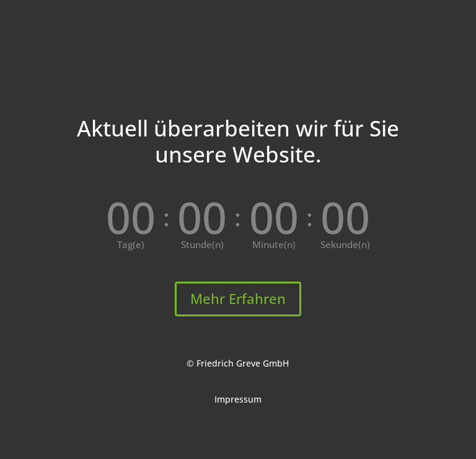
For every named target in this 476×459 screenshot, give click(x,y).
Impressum (238, 399)
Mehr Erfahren (238, 298)
